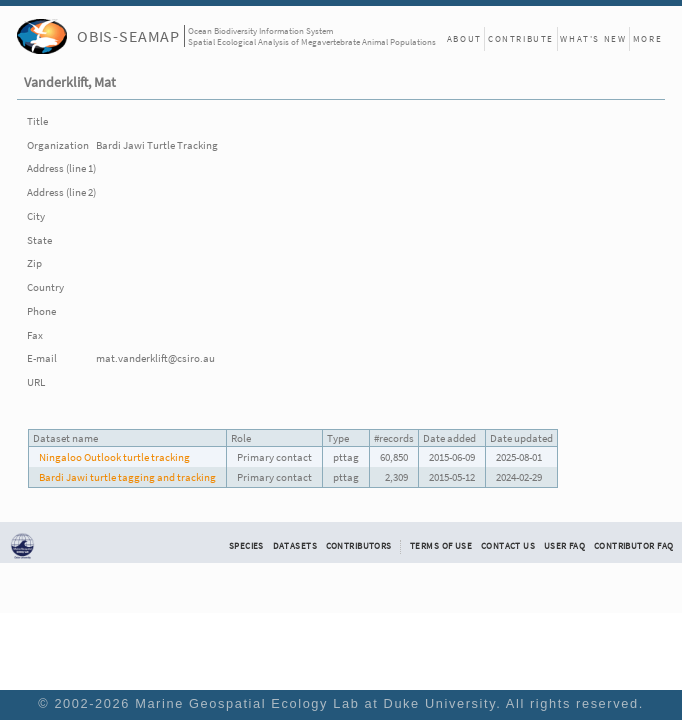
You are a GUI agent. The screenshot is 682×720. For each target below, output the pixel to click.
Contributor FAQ (633, 546)
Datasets (295, 546)
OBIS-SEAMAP (128, 36)
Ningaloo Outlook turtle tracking (114, 457)
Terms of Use (441, 546)
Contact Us (508, 546)
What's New (593, 38)
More (647, 38)
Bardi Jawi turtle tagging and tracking (127, 477)
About (464, 38)
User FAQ (564, 546)
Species (246, 546)
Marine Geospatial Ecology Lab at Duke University (315, 703)
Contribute (521, 38)
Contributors (359, 546)
